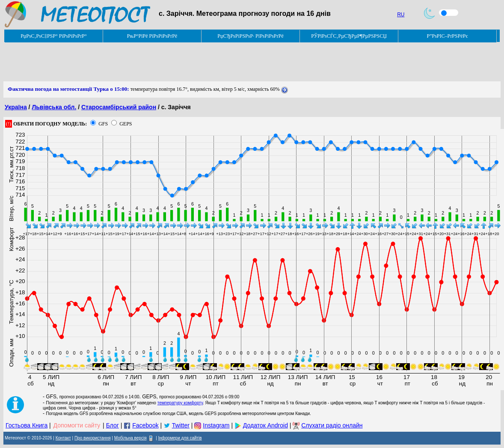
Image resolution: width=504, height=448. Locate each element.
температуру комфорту (180, 403)
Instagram (216, 425)
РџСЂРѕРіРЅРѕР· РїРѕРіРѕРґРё (250, 36)
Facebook (145, 425)
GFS (103, 124)
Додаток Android (265, 425)
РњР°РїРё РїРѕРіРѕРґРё (152, 36)
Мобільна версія (130, 438)
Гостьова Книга (27, 425)
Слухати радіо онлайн (332, 425)
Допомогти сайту (77, 425)
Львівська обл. (54, 107)
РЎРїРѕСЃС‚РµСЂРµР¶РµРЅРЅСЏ (349, 36)
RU (401, 15)
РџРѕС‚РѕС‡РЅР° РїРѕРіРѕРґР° (54, 36)
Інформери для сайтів (180, 438)
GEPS (126, 124)
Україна (16, 107)
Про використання (93, 438)
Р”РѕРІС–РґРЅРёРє (447, 36)
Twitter (181, 425)
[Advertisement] (159, 62)
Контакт (63, 438)
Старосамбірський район (119, 107)
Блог (113, 425)
